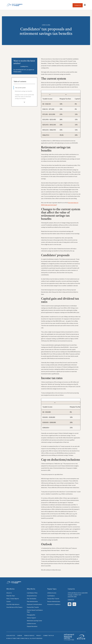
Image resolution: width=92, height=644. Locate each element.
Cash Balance (51, 596)
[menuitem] (24, 88)
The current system (20, 88)
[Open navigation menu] (85, 5)
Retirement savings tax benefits (24, 91)
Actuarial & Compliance (54, 604)
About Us (9, 593)
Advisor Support (31, 618)
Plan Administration (32, 601)
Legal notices (11, 636)
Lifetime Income (31, 623)
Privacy (39, 636)
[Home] (14, 5)
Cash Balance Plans (32, 593)
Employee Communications (34, 604)
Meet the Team (11, 596)
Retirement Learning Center (34, 621)
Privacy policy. (17, 71)
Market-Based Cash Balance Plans (35, 611)
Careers (9, 601)
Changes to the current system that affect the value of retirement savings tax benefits (24, 97)
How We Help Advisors (13, 604)
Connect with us (48, 636)
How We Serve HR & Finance (14, 607)
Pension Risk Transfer (33, 607)
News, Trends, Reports (13, 599)
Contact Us (71, 600)
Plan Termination (32, 599)
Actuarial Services (32, 596)
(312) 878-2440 (72, 597)
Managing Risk (31, 615)
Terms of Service (29, 636)
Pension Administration (54, 601)
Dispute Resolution (32, 626)
